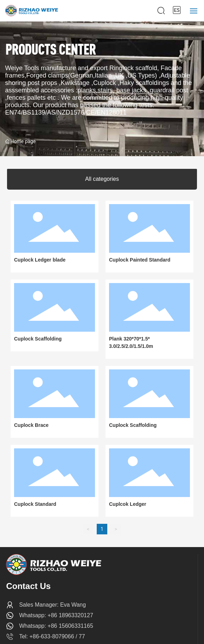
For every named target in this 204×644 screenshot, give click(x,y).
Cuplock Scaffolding (38, 339)
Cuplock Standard (35, 504)
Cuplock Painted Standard (140, 260)
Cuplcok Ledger (128, 504)
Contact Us (28, 586)
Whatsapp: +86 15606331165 (56, 626)
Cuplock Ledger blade (40, 260)
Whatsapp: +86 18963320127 (56, 615)
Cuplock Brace (31, 425)
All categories (102, 179)
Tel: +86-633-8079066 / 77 (52, 636)
